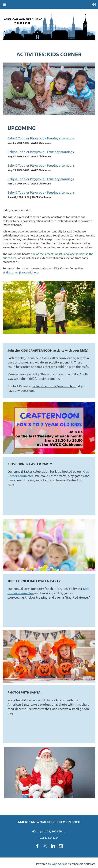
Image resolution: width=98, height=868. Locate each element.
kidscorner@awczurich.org (22, 272)
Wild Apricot (59, 864)
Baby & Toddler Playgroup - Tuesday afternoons (41, 138)
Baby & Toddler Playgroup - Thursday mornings (41, 152)
